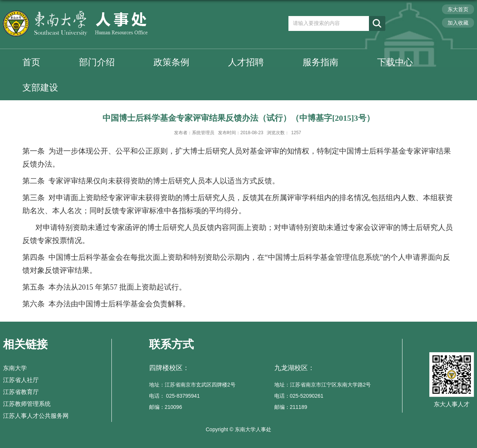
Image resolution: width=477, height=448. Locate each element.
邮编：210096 (166, 407)
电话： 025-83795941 (174, 396)
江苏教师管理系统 (27, 404)
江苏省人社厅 (21, 380)
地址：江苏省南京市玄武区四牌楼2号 (192, 385)
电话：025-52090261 (299, 396)
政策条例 (171, 62)
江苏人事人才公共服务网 (36, 416)
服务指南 (320, 62)
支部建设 (40, 87)
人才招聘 (246, 62)
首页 (31, 62)
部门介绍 (97, 62)
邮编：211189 (291, 407)
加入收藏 (458, 23)
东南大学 (15, 368)
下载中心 (395, 62)
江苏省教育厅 (21, 392)
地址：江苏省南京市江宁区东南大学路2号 (323, 385)
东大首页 (458, 9)
